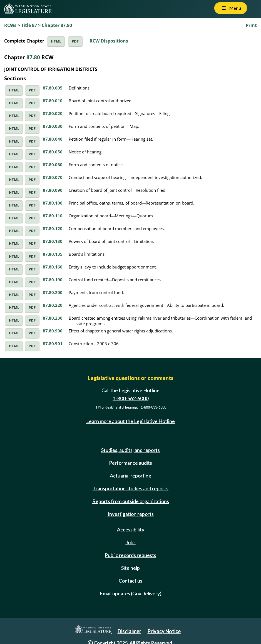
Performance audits (130, 463)
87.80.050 (53, 152)
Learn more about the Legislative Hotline (130, 421)
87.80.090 (53, 190)
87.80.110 (53, 216)
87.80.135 (53, 254)
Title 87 (29, 25)
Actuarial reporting (130, 476)
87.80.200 (53, 292)
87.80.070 (53, 177)
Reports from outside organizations (131, 501)
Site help (130, 568)
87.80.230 (53, 318)
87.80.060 (53, 165)
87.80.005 (53, 88)
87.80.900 (53, 331)
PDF (75, 41)
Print (251, 25)
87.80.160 (53, 267)
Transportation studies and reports (130, 488)
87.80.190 (53, 280)
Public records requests (130, 555)
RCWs (10, 25)
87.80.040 (53, 139)
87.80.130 (53, 241)
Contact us (130, 581)
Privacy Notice (164, 631)
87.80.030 (53, 126)
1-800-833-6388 (153, 407)
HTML (56, 41)
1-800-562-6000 (131, 398)
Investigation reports (131, 514)
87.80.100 (53, 203)
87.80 (33, 57)
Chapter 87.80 (57, 25)
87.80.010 (53, 101)
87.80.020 (53, 113)
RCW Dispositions (109, 41)
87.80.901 (53, 344)
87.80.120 (53, 228)
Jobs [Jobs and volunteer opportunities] (131, 542)
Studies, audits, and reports (130, 450)
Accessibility (131, 529)
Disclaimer (129, 631)
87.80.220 (53, 305)
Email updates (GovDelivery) (131, 593)
